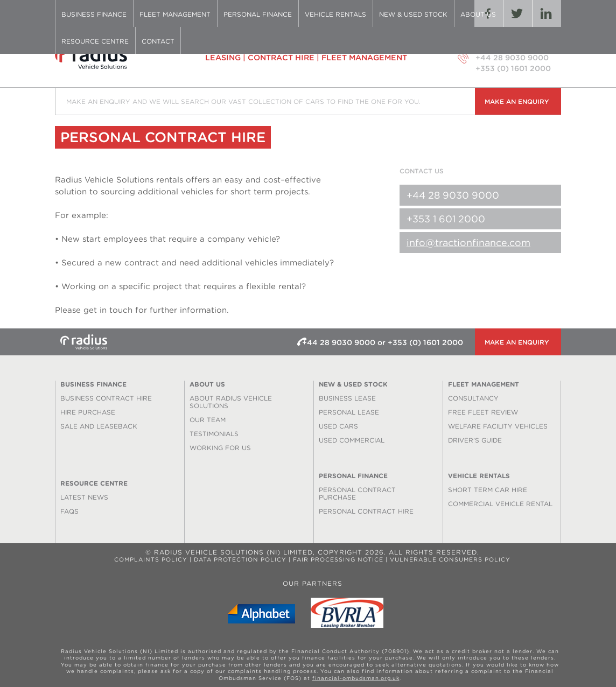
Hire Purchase (88, 412)
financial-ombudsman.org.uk (356, 678)
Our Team (208, 420)
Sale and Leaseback (99, 426)
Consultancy (473, 398)
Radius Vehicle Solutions (111, 57)
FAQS (69, 511)
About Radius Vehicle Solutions (231, 402)
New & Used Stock (413, 14)
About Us (478, 14)
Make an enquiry (517, 101)
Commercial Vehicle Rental (500, 504)
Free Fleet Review (483, 412)
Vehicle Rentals (335, 14)
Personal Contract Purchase (357, 493)
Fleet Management (175, 14)
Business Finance (94, 14)
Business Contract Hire (106, 398)
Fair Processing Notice (338, 560)
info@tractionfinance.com (468, 243)
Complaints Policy (151, 560)
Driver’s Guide (475, 440)
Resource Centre (95, 41)
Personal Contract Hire (366, 511)
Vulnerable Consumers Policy (450, 560)
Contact (158, 41)
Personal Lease (349, 412)
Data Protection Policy (240, 560)
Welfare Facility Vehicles (498, 426)
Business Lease (347, 398)
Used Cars (338, 426)
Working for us (220, 448)
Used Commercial (352, 440)
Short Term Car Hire (488, 490)
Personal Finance (258, 14)
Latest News (84, 497)
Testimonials (214, 434)
